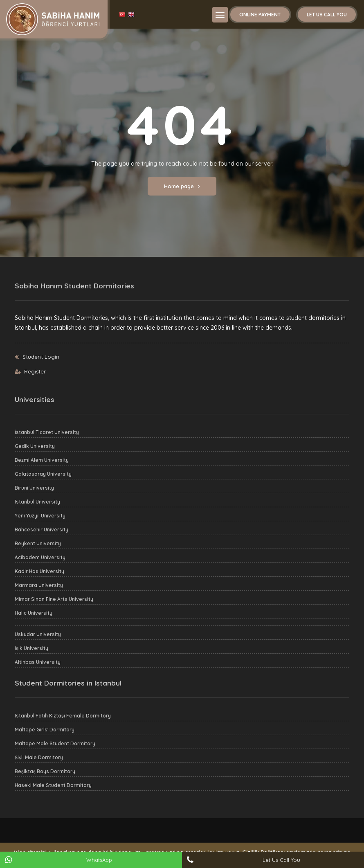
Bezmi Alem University (42, 460)
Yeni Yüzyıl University (40, 516)
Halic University (34, 613)
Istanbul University (37, 502)
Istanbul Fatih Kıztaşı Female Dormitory (63, 716)
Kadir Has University (39, 571)
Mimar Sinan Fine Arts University (54, 599)
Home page (182, 186)
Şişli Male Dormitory (39, 757)
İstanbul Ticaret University (47, 432)
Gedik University (35, 446)
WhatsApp (99, 860)
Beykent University (38, 543)
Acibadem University (40, 557)
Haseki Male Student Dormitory (53, 785)
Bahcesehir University (42, 530)
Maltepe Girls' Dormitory (45, 730)
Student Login (41, 357)
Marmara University (39, 585)
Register (35, 371)
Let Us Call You (327, 15)
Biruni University (34, 488)
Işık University (31, 648)
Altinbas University (38, 662)
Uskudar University (38, 634)
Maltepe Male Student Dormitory (55, 743)
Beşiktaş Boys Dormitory (45, 771)
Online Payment (260, 15)
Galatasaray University (43, 474)
